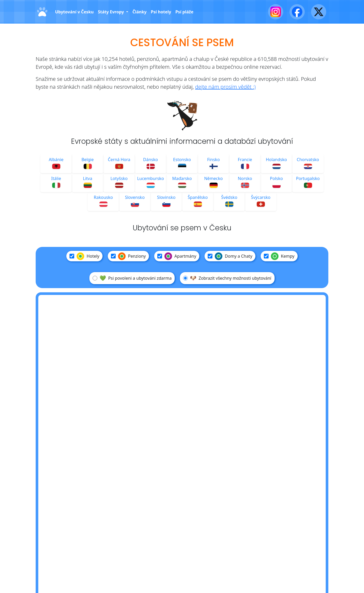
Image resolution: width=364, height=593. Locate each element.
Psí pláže (184, 12)
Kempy (279, 256)
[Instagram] (276, 12)
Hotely (84, 256)
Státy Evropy (111, 12)
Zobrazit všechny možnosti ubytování (227, 278)
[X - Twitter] (319, 12)
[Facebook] (297, 12)
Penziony (128, 256)
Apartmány (177, 256)
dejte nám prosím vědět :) (225, 87)
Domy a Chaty (230, 256)
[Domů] (42, 12)
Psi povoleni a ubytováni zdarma (132, 278)
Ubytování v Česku (74, 12)
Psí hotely (161, 12)
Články (140, 12)
